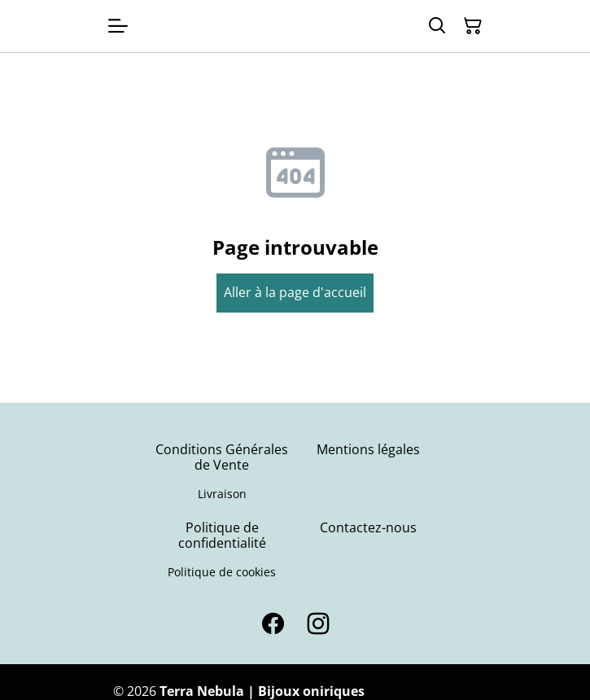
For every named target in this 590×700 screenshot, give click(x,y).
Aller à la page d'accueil (295, 292)
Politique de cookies (222, 572)
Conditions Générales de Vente (222, 457)
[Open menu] (118, 26)
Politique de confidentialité (222, 535)
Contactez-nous (368, 527)
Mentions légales (368, 449)
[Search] (437, 26)
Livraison (222, 494)
